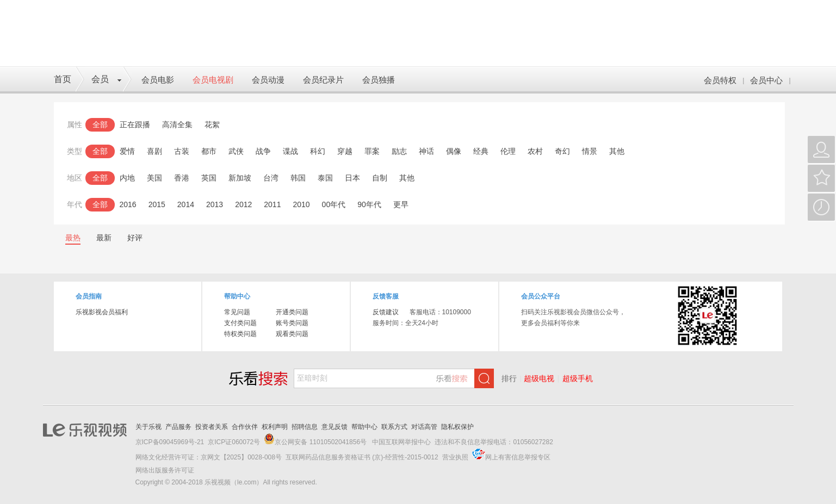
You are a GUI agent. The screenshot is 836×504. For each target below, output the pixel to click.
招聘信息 (305, 427)
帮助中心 (364, 427)
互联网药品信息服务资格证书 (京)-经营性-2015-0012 (362, 457)
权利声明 (275, 427)
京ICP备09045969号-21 (170, 442)
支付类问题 (240, 323)
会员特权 (720, 80)
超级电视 (539, 378)
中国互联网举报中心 (401, 442)
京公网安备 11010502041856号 (321, 442)
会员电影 (158, 80)
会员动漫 (268, 80)
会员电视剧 (213, 80)
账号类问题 (292, 323)
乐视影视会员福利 (102, 312)
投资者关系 (212, 427)
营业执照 (455, 457)
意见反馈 (335, 427)
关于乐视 (148, 427)
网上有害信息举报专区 (518, 457)
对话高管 (424, 427)
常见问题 (237, 312)
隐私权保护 (457, 427)
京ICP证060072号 (234, 442)
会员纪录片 (323, 80)
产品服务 (178, 427)
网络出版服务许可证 (165, 470)
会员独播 (379, 80)
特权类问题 (240, 334)
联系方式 (394, 427)
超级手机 (578, 378)
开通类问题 (292, 312)
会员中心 (766, 80)
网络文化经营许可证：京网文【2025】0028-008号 (209, 457)
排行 (509, 378)
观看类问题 (292, 334)
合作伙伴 (245, 427)
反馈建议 (386, 312)
